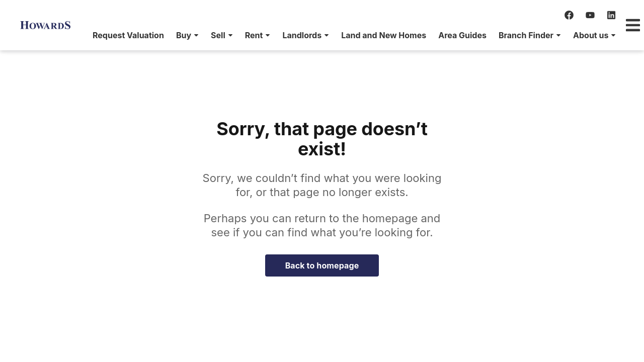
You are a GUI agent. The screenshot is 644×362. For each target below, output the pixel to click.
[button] (134, 35)
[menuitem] (74, 35)
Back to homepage (322, 265)
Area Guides (409, 35)
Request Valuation (74, 35)
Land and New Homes (330, 35)
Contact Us (596, 35)
